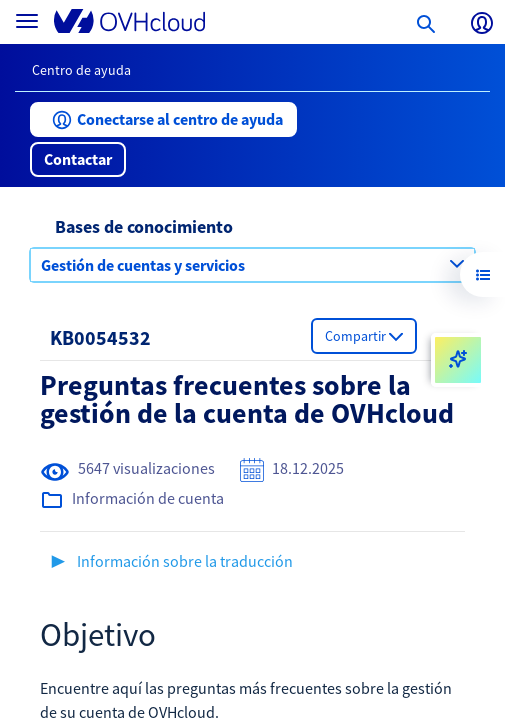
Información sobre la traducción (185, 561)
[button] (163, 119)
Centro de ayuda (81, 70)
